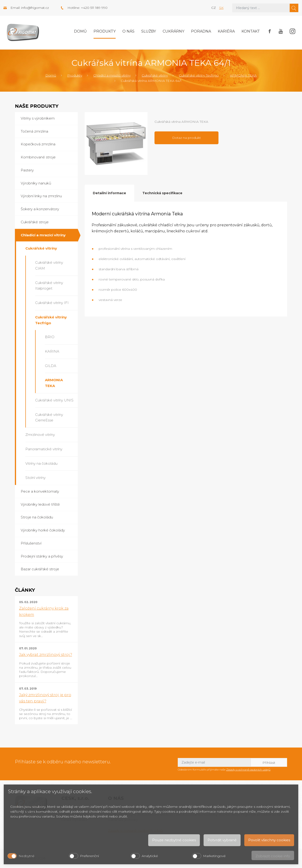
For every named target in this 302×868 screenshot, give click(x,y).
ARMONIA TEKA (243, 75)
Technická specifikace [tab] (162, 193)
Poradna (201, 31)
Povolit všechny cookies (269, 840)
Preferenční (89, 856)
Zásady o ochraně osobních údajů (248, 770)
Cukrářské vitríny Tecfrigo (199, 75)
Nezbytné (27, 856)
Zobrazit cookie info (273, 856)
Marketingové (214, 856)
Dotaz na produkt (186, 138)
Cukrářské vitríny (155, 75)
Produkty (105, 31)
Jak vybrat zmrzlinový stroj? (46, 655)
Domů (80, 31)
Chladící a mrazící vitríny (112, 75)
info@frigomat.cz (35, 8)
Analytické (150, 856)
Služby (149, 31)
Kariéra (226, 31)
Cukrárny (173, 31)
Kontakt (251, 31)
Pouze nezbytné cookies (174, 840)
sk (221, 8)
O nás (128, 31)
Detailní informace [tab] (109, 193)
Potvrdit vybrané (222, 840)
